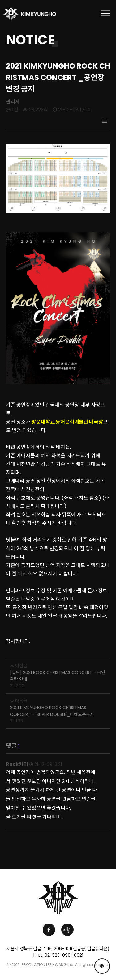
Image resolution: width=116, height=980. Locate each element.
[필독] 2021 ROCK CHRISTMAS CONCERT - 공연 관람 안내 (58, 676)
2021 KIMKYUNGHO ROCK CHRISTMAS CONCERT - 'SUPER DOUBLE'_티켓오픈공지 (52, 711)
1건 (12, 110)
